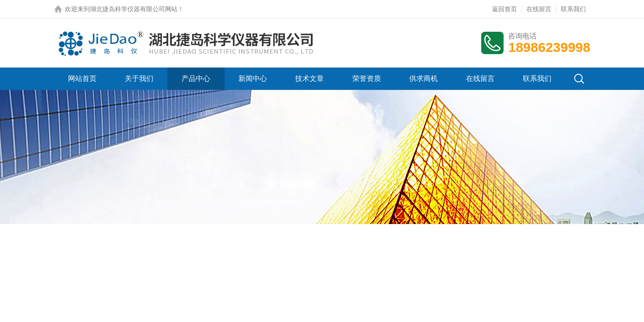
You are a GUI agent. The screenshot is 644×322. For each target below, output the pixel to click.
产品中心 (196, 78)
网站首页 (82, 78)
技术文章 (309, 78)
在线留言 (539, 9)
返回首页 (504, 9)
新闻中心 (253, 78)
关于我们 (139, 78)
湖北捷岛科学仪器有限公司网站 (134, 9)
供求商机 (424, 78)
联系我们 (573, 9)
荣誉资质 (367, 78)
